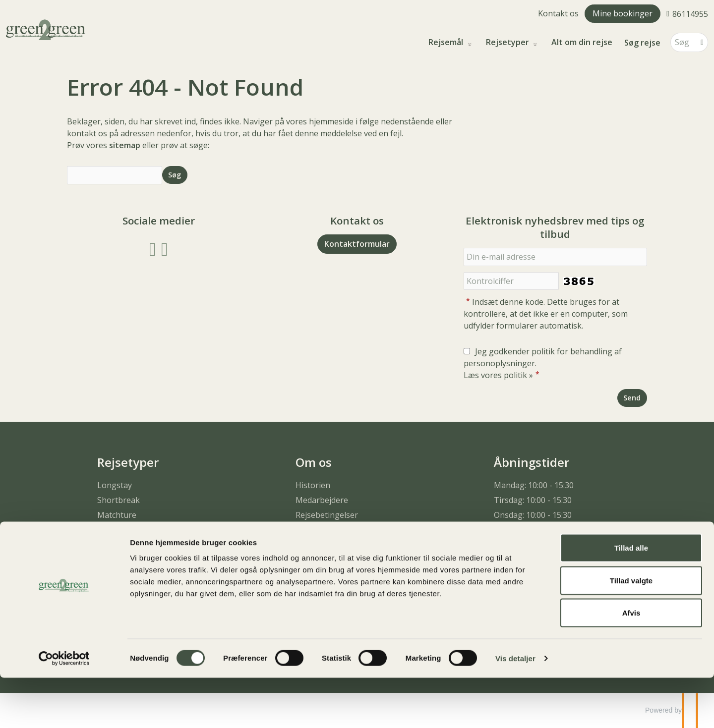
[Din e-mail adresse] (555, 257)
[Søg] (682, 42)
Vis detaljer (515, 708)
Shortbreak (119, 500)
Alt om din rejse (582, 42)
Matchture (117, 515)
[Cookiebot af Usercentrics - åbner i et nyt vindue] (64, 709)
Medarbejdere (322, 500)
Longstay (115, 485)
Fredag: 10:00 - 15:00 (531, 545)
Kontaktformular (357, 244)
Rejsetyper (508, 42)
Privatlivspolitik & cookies (343, 545)
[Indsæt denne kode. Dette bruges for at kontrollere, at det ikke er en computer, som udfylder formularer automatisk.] (511, 281)
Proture (112, 530)
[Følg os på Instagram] (165, 248)
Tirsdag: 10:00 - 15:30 (533, 500)
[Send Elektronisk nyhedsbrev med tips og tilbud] (632, 398)
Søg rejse (642, 43)
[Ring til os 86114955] (687, 13)
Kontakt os (558, 13)
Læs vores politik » (498, 375)
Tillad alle (631, 598)
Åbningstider (532, 462)
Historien (313, 485)
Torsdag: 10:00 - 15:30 (534, 530)
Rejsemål (447, 42)
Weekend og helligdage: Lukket (552, 560)
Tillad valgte (631, 631)
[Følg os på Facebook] (153, 248)
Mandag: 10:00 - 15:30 (534, 485)
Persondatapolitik (329, 530)
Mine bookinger (623, 13)
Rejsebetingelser (327, 515)
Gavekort (313, 560)
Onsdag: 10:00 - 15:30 (533, 515)
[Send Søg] (175, 175)
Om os (314, 462)
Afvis (631, 663)
